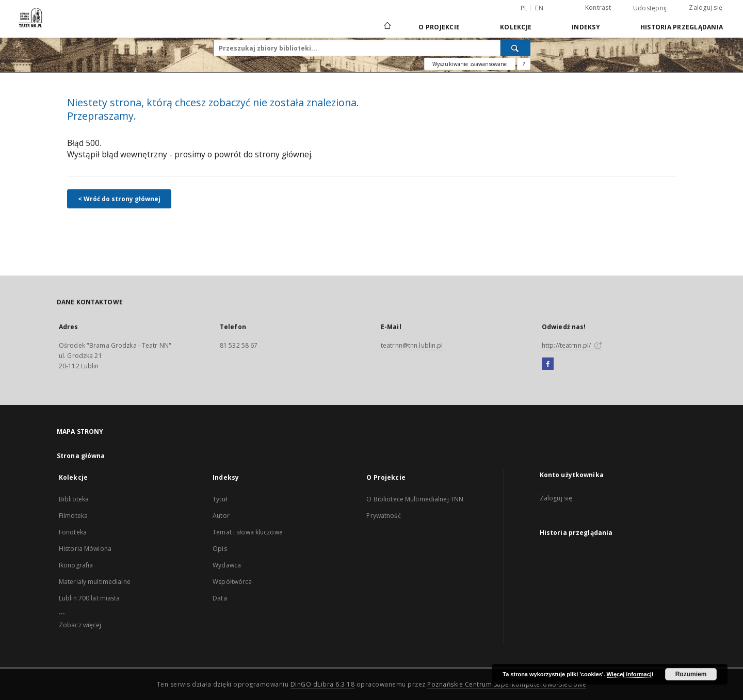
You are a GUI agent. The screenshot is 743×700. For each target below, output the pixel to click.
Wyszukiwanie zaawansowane (470, 64)
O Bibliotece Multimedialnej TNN (415, 499)
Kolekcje (516, 27)
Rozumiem (691, 674)
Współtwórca (232, 582)
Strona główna (81, 456)
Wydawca (227, 565)
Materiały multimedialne (95, 582)
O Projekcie (439, 27)
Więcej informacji (630, 674)
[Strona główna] (387, 27)
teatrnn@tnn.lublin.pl (412, 345)
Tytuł (220, 499)
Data (220, 598)
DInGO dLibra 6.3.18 (323, 684)
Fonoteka (73, 532)
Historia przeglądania (682, 27)
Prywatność (383, 516)
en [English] (539, 8)
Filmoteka (73, 516)
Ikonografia (76, 565)
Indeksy (586, 27)
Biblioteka (74, 499)
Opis (220, 549)
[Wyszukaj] (515, 48)
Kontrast (598, 7)
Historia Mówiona (85, 549)
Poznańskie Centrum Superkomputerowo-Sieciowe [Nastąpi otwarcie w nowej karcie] (507, 684)
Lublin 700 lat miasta (90, 598)
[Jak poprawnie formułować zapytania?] (524, 64)
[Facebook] (548, 364)
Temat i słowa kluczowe (248, 532)
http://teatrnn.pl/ (572, 345)
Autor (221, 516)
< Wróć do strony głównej (119, 199)
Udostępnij (650, 8)
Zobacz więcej (80, 625)
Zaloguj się (706, 7)
